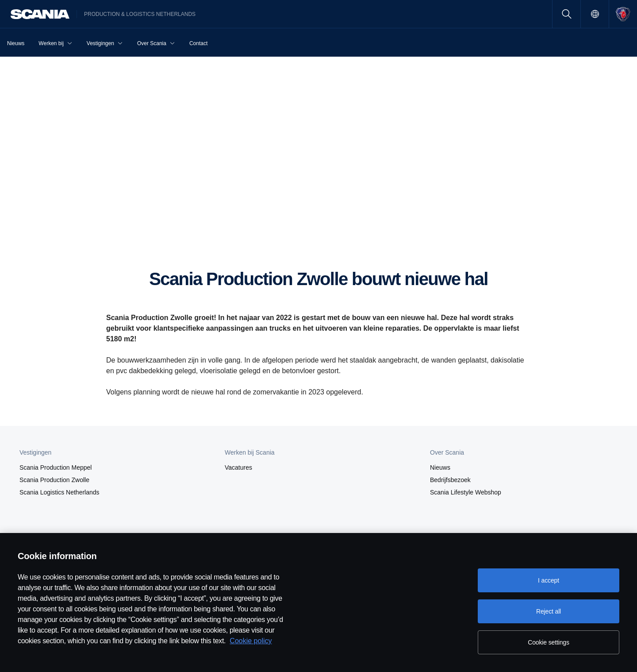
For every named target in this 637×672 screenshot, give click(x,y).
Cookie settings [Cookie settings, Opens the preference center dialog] (549, 642)
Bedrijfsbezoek (450, 480)
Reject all (549, 611)
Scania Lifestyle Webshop (466, 492)
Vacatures (238, 467)
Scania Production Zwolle (54, 480)
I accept (549, 580)
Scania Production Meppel (56, 467)
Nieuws (440, 467)
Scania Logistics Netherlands (59, 492)
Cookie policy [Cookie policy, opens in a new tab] (251, 641)
